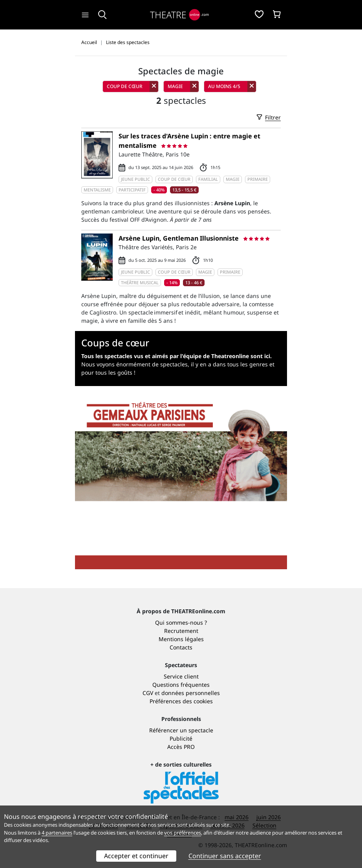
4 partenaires (57, 833)
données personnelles (191, 693)
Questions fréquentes (181, 685)
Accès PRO (181, 747)
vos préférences (183, 833)
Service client (181, 676)
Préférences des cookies (181, 701)
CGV (148, 693)
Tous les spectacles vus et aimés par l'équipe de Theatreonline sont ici (176, 356)
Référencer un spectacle (181, 730)
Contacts (181, 647)
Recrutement (181, 631)
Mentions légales (181, 639)
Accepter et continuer (136, 856)
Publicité (181, 738)
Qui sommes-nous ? (181, 622)
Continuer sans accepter (225, 856)
